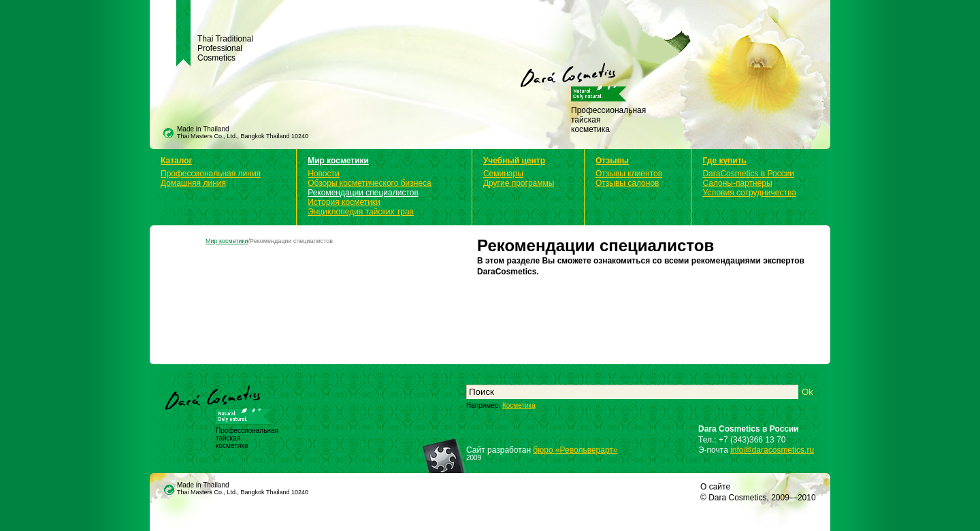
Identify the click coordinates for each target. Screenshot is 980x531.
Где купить (724, 161)
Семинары (503, 174)
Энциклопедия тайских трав (361, 212)
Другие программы (519, 183)
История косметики (344, 202)
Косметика (519, 405)
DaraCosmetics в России (748, 174)
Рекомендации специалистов (363, 193)
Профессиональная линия (211, 174)
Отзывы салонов (627, 183)
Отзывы (612, 161)
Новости (323, 174)
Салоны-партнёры (737, 183)
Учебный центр (514, 161)
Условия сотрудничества (749, 193)
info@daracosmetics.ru (772, 450)
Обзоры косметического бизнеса (370, 183)
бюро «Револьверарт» (575, 450)
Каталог (177, 161)
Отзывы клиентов (629, 174)
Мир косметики (338, 161)
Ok (807, 392)
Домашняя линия (193, 183)
